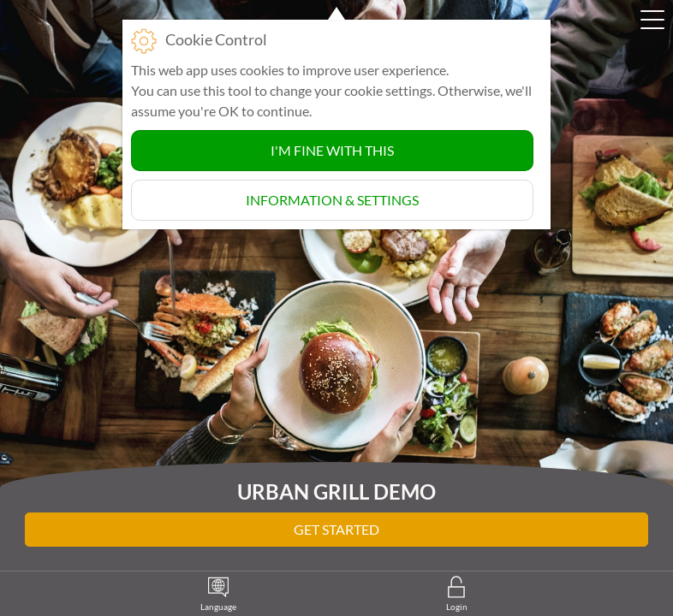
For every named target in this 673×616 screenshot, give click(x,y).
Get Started (336, 529)
